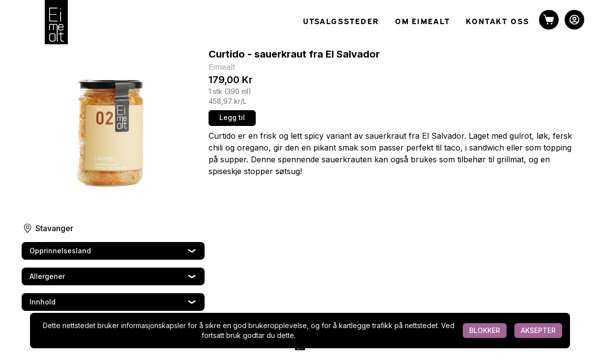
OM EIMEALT (422, 21)
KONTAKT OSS (497, 21)
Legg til (232, 117)
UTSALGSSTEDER (341, 21)
